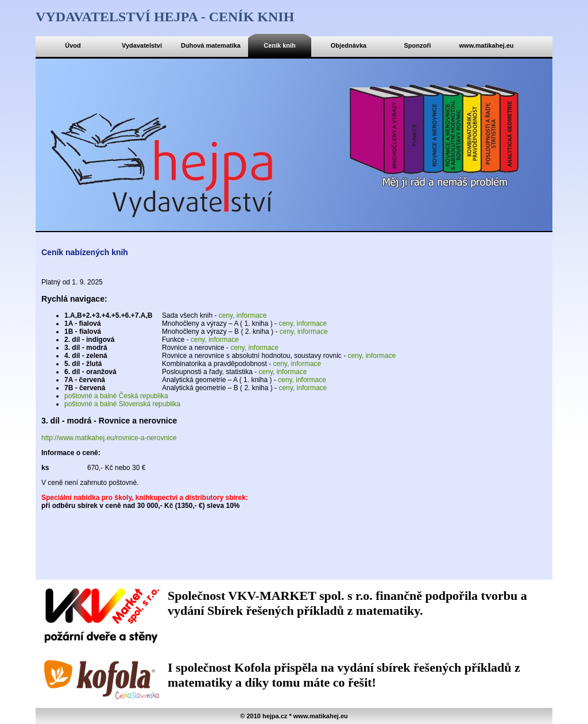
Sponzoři (417, 45)
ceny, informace (243, 315)
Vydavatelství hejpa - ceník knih (165, 17)
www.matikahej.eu (487, 45)
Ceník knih (280, 45)
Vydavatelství (142, 45)
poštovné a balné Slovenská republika (122, 404)
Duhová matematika (211, 45)
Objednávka (349, 45)
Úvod (73, 45)
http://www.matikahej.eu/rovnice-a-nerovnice (109, 438)
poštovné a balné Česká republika (116, 396)
